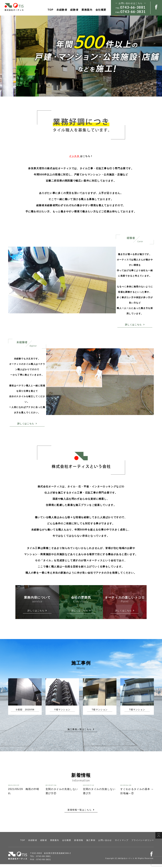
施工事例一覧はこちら (81, 733)
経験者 (74, 10)
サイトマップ (124, 844)
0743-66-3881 (133, 7)
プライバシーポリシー (143, 844)
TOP (51, 10)
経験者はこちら (65, 75)
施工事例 (94, 844)
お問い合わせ (108, 844)
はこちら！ (81, 156)
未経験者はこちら (31, 75)
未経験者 (62, 10)
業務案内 (87, 10)
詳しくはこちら (135, 325)
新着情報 (83, 844)
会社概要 (101, 10)
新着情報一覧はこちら (81, 814)
